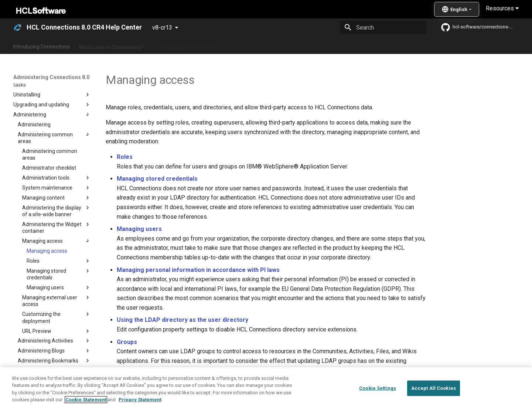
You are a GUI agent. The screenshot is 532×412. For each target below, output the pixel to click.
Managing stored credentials (157, 179)
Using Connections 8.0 (258, 45)
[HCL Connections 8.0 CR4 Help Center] (18, 27)
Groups (127, 342)
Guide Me (384, 45)
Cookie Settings (378, 399)
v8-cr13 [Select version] (162, 28)
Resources (502, 8)
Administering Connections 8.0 (188, 45)
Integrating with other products (329, 45)
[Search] (383, 27)
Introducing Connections (42, 45)
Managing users (139, 229)
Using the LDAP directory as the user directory (183, 320)
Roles (125, 157)
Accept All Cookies (434, 399)
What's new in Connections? (111, 45)
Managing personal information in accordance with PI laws (198, 270)
